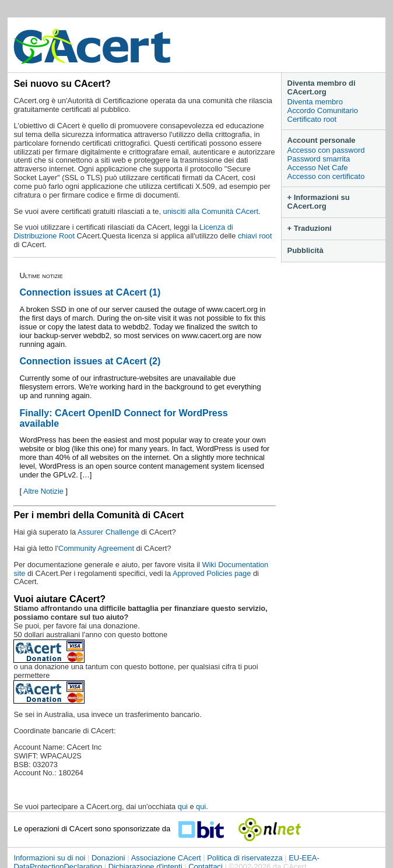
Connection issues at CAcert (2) (90, 361)
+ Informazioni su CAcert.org (319, 202)
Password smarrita (319, 159)
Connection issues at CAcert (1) (90, 292)
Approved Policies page (212, 573)
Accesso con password (326, 150)
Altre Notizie (43, 491)
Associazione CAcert (166, 858)
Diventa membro (315, 102)
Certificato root (312, 119)
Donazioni (108, 858)
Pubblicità (306, 250)
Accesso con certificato (326, 176)
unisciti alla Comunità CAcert (211, 211)
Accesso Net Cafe (318, 168)
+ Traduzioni (310, 228)
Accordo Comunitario (323, 110)
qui (183, 806)
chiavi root (255, 236)
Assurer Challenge (109, 532)
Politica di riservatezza (245, 858)
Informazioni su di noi (49, 858)
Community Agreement (96, 548)
